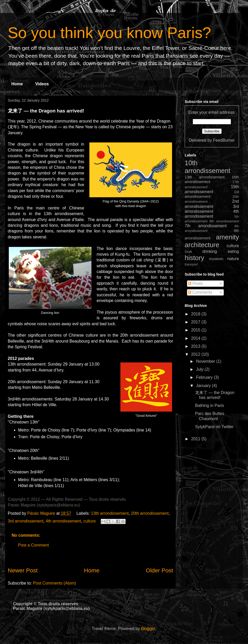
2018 (196, 314)
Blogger (148, 629)
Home (17, 84)
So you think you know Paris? (109, 33)
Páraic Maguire (42, 513)
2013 (196, 346)
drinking (210, 251)
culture (90, 521)
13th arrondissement (110, 513)
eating (233, 251)
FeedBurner (224, 140)
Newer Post (23, 570)
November (206, 361)
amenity (227, 237)
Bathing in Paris (210, 406)
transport (191, 264)
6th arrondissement (224, 221)
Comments (200, 292)
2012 (196, 354)
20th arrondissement (150, 513)
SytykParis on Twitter (214, 427)
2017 (196, 322)
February (205, 377)
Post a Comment (33, 545)
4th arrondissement (63, 521)
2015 (196, 330)
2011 (196, 439)
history (194, 258)
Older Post (159, 570)
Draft (188, 252)
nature (233, 259)
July (200, 369)
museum (216, 259)
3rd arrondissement (26, 521)
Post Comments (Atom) (55, 583)
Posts (195, 283)
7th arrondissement (206, 226)
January (204, 386)
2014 (196, 338)
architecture (202, 245)
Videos (42, 84)
